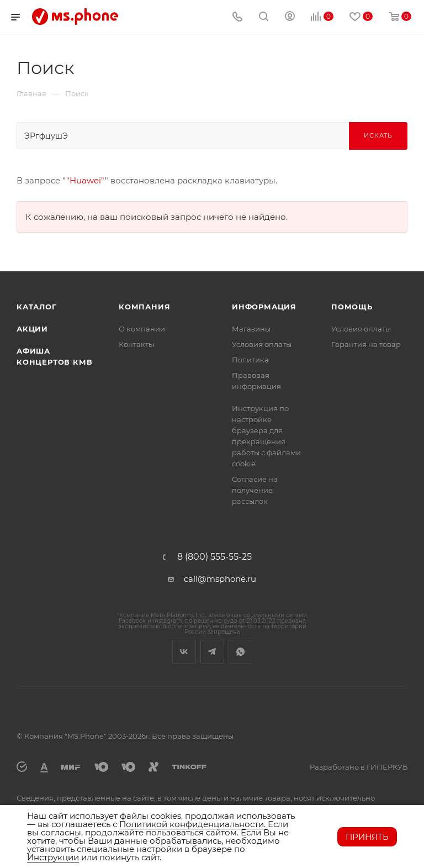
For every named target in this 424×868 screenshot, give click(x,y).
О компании (142, 329)
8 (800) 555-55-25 (214, 557)
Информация (264, 307)
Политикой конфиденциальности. (192, 824)
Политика (250, 360)
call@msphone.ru (220, 579)
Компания (144, 307)
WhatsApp (240, 652)
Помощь (352, 307)
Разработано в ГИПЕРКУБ (359, 767)
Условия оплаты (262, 344)
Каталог (37, 307)
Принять (367, 837)
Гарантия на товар (366, 344)
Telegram (212, 652)
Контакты (136, 344)
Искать (378, 135)
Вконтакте (184, 652)
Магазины (251, 329)
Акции (32, 329)
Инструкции (53, 857)
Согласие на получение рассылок (255, 490)
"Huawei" (86, 180)
